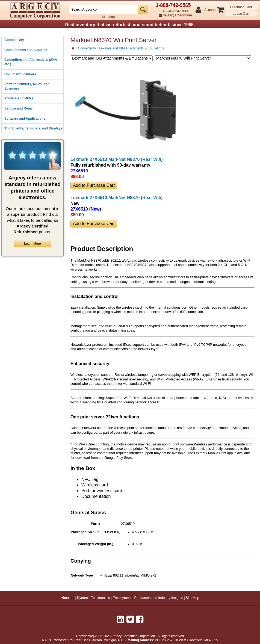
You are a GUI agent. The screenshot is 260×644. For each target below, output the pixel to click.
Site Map (108, 17)
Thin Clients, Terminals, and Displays (33, 128)
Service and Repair (19, 108)
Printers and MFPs (19, 98)
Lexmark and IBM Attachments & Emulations (132, 48)
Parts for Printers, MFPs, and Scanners (27, 86)
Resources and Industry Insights (159, 598)
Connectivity (14, 40)
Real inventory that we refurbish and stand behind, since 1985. (130, 25)
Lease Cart (241, 14)
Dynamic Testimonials (94, 598)
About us (68, 598)
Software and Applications (25, 119)
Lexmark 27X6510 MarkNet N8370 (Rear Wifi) (117, 159)
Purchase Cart (241, 7)
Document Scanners (20, 74)
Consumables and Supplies (26, 50)
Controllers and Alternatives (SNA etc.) (31, 62)
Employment (122, 598)
